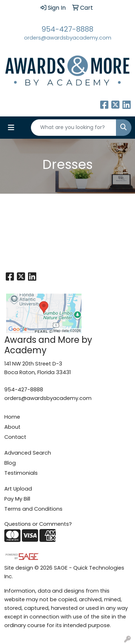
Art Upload (18, 489)
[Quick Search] (74, 128)
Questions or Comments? (38, 524)
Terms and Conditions (33, 509)
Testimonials (21, 473)
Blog (10, 463)
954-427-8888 (67, 29)
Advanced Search (28, 453)
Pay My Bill (17, 499)
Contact (15, 437)
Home (12, 417)
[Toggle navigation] (11, 128)
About (12, 427)
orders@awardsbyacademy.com (68, 38)
